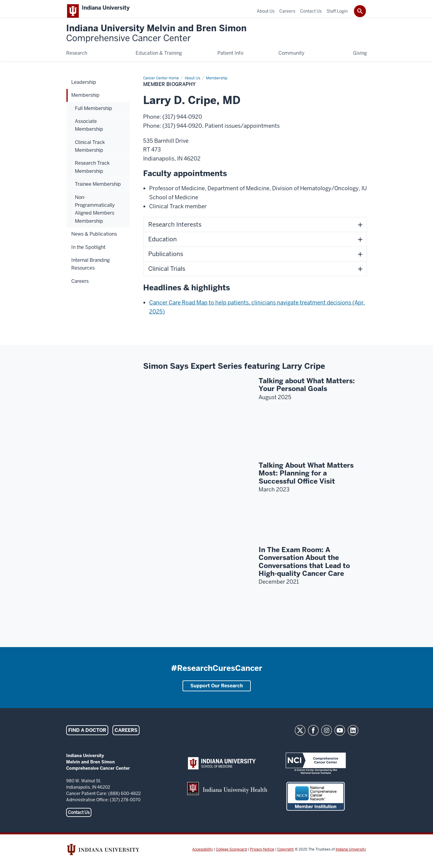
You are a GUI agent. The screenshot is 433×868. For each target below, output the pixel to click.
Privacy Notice (262, 855)
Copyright (286, 855)
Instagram (327, 736)
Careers (126, 736)
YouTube (340, 736)
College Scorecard (231, 855)
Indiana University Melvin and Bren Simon (156, 40)
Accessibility (203, 855)
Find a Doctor (87, 736)
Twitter (300, 736)
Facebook (313, 736)
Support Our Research (217, 692)
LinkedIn (353, 736)
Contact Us (79, 818)
